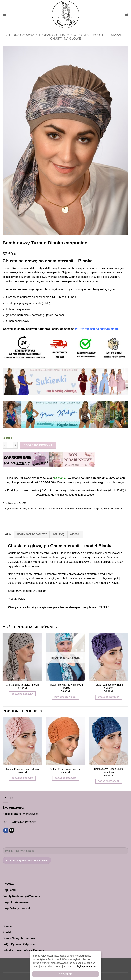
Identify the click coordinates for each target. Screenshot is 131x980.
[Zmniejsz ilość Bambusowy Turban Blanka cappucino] (5, 445)
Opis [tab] (8, 534)
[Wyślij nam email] (12, 830)
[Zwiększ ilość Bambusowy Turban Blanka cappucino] (16, 445)
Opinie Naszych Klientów (19, 938)
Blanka (16, 508)
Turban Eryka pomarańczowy (66, 769)
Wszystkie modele (90, 35)
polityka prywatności (85, 967)
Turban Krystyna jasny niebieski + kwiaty (66, 686)
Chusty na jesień (28, 508)
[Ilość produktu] (10, 445)
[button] (5, 14)
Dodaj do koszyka (38, 445)
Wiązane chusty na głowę (90, 508)
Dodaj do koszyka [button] (22, 694)
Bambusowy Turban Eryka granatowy (109, 770)
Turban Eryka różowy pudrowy (22, 769)
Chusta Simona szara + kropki (22, 685)
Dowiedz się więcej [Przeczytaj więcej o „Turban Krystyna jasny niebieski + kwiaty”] (65, 697)
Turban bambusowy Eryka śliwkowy (109, 686)
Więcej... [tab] (75, 534)
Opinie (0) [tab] (59, 534)
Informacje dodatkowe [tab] (32, 534)
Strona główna (20, 35)
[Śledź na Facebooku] (6, 830)
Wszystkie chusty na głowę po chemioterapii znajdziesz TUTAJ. (59, 607)
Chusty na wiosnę (46, 508)
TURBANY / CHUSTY (54, 35)
